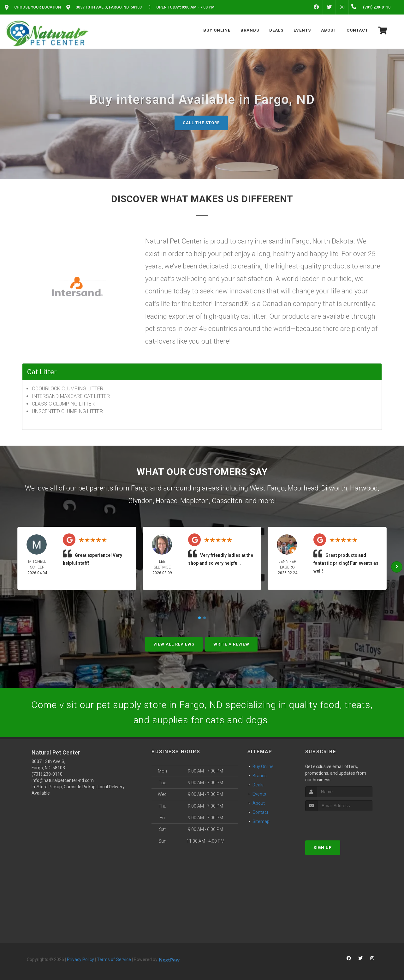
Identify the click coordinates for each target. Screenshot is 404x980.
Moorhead (303, 488)
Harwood (364, 488)
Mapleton (195, 501)
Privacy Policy (80, 959)
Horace (166, 501)
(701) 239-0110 (47, 774)
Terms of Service (114, 959)
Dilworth (334, 488)
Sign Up (323, 848)
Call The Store (201, 123)
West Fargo (267, 488)
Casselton (227, 501)
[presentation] (339, 823)
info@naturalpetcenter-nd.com (63, 780)
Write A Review (231, 644)
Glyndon (140, 501)
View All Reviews (174, 644)
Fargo (140, 488)
